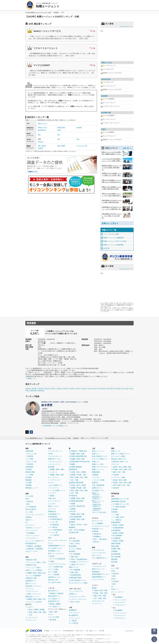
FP (71, 554)
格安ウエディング (98, 569)
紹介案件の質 (42, 130)
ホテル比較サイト (54, 599)
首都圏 (29, 573)
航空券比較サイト (54, 596)
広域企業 (116, 475)
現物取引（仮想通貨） (35, 546)
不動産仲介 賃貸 (31, 578)
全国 (104, 598)
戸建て (39, 562)
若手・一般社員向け (100, 539)
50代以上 (41, 142)
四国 (114, 472)
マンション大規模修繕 (33, 576)
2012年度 (117, 389)
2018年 (72, 389)
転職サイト (96, 462)
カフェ (50, 543)
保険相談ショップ (32, 488)
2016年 (84, 389)
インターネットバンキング (35, 515)
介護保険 (114, 551)
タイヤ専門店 (74, 623)
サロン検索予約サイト (100, 558)
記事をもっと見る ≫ (110, 223)
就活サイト (96, 454)
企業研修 (95, 531)
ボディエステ (97, 555)
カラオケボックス (98, 601)
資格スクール (74, 567)
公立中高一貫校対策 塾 (77, 506)
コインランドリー (54, 464)
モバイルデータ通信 (118, 456)
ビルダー (30, 607)
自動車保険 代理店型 (118, 501)
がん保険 (28, 483)
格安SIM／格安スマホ (119, 459)
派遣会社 (95, 483)
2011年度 (125, 389)
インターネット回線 (118, 477)
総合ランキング (43, 123)
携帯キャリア (116, 451)
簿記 (77, 557)
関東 (106, 590)
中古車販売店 (53, 517)
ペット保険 (29, 475)
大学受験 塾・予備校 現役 (78, 451)
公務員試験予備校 (75, 578)
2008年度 (41, 391)
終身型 (115, 525)
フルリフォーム (32, 591)
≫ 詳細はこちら (31, 378)
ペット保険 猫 (116, 520)
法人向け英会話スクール (77, 580)
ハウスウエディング (99, 566)
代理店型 (30, 456)
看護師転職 (96, 472)
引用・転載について (91, 631)
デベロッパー (32, 620)
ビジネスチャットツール (100, 526)
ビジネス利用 (54, 617)
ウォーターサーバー (55, 451)
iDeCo (113, 579)
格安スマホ (124, 462)
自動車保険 (29, 451)
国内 (51, 612)
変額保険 (114, 559)
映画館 (94, 588)
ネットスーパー (54, 477)
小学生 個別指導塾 (75, 517)
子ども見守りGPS (54, 582)
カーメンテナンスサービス (57, 540)
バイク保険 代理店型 (118, 507)
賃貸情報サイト (31, 581)
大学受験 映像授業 (75, 467)
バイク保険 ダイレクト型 (120, 504)
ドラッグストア (74, 613)
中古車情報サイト (54, 514)
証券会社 (30, 501)
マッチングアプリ (98, 580)
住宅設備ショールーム (33, 586)
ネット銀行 (29, 512)
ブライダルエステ (98, 550)
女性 (59, 135)
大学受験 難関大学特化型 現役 (79, 462)
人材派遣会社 (97, 509)
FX (26, 522)
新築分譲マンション (32, 597)
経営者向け (97, 534)
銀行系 (29, 528)
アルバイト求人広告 (99, 512)
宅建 (72, 557)
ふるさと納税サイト (55, 485)
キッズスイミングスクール (78, 599)
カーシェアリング (54, 501)
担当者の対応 (61, 127)
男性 (39, 135)
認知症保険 (115, 546)
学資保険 (28, 485)
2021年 (53, 389)
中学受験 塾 (73, 496)
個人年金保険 (116, 557)
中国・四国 (42, 612)
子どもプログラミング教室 (78, 583)
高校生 (73, 525)
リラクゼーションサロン (77, 597)
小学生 (85, 525)
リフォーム (29, 589)
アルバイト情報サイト (100, 459)
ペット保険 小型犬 (118, 517)
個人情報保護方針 (69, 631)
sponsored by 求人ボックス (126, 26)
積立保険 (114, 562)
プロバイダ (115, 464)
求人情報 (101, 631)
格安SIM (116, 462)
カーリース (52, 509)
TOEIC (73, 559)
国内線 (52, 604)
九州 (44, 573)
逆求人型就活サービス (100, 456)
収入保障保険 (117, 536)
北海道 (73, 472)
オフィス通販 (53, 572)
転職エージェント (98, 469)
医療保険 (28, 480)
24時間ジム (73, 594)
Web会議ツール (97, 529)
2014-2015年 (93, 389)
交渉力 (59, 130)
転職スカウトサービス (100, 467)
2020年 (59, 389)
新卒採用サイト (97, 498)
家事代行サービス (54, 459)
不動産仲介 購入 (31, 565)
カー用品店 (73, 621)
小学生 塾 (72, 511)
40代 (78, 139)
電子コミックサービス (56, 554)
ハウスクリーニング (55, 462)
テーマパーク (97, 604)
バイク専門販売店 (56, 530)
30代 (59, 139)
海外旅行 (61, 593)
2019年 (66, 389)
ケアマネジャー (84, 562)
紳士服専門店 (74, 615)
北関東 (36, 610)
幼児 (72, 543)
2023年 (40, 389)
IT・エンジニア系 (82, 146)
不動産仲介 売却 (31, 560)
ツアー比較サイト (54, 607)
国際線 (58, 604)
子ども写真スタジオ (55, 548)
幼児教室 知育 (74, 532)
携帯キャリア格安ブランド (120, 454)
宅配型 (52, 496)
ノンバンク (37, 528)
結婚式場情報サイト (99, 577)
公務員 (73, 564)
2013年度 (109, 389)
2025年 (28, 389)
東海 (35, 573)
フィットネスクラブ (76, 591)
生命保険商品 (116, 530)
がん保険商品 (116, 538)
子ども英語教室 (74, 541)
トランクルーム (54, 488)
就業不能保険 (116, 543)
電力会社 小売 (53, 580)
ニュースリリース (56, 631)
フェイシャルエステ (99, 553)
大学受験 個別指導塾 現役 (78, 456)
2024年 (34, 389)
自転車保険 (29, 467)
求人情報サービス (98, 490)
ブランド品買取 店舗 (55, 567)
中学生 (79, 525)
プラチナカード (120, 605)
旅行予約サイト (54, 591)
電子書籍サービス (54, 551)
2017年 (78, 389)
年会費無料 (31, 533)
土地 (44, 562)
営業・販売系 (42, 146)
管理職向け (97, 537)
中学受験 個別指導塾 (76, 501)
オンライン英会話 (75, 549)
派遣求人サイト (97, 488)
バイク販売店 (53, 527)
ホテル (50, 614)
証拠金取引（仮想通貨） (35, 549)
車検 (50, 538)
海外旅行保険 (30, 472)
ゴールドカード (32, 538)
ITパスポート (81, 564)
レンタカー (52, 504)
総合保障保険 (116, 554)
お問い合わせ (79, 631)
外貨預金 (28, 517)
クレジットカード (32, 530)
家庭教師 (72, 527)
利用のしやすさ (43, 127)
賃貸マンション (31, 583)
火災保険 (28, 469)
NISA (27, 499)
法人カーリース (97, 521)
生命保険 (28, 477)
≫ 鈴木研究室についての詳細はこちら (55, 426)
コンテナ (53, 493)
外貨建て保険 (116, 549)
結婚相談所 (96, 572)
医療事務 (77, 554)
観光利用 (53, 620)
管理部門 (41, 148)
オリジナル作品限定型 (57, 559)
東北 (30, 610)
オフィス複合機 (54, 575)
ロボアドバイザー (32, 551)
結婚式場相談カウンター (100, 574)
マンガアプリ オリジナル (57, 564)
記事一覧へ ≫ (127, 148)
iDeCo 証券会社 (31, 509)
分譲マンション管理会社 (34, 570)
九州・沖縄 (74, 480)
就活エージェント (98, 451)
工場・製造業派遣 (98, 485)
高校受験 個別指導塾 (76, 483)
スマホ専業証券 (31, 507)
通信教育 (72, 522)
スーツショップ (74, 618)
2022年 (47, 389)
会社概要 (47, 631)
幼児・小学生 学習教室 (77, 530)
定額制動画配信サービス (57, 546)
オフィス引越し (54, 569)
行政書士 (74, 562)
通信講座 (72, 551)
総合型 (52, 556)
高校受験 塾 (73, 469)
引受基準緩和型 (118, 528)
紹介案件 (79, 127)
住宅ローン (29, 520)
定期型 (121, 525)
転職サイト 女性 (98, 464)
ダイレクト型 (32, 454)
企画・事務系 (61, 146)
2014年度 (102, 389)
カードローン (30, 525)
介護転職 (95, 475)
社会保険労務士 (82, 559)
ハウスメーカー (32, 617)
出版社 (52, 561)
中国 (130, 469)
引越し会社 (52, 498)
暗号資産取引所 (31, 543)
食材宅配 (51, 467)
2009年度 (33, 391)
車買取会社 (52, 511)
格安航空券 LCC (54, 601)
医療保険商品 (116, 522)
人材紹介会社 (97, 505)
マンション (31, 562)
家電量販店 (73, 610)
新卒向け (97, 542)
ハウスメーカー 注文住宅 (34, 602)
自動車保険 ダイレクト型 (120, 499)
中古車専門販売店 (56, 519)
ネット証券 (29, 496)
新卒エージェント (98, 502)
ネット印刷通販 (97, 523)
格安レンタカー (54, 506)
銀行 (28, 504)
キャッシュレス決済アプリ (35, 541)
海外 (56, 612)
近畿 (39, 573)
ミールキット (53, 472)
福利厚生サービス (54, 577)
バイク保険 (29, 459)
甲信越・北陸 (81, 475)
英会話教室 (73, 546)
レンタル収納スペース (57, 490)
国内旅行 (53, 593)
